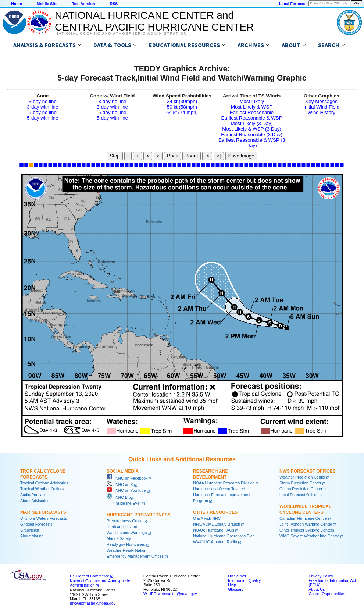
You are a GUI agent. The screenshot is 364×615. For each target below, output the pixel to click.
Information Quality (244, 580)
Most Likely (252, 101)
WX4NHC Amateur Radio (215, 542)
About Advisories (35, 501)
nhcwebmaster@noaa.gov (93, 603)
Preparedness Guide (125, 521)
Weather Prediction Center (302, 477)
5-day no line (43, 112)
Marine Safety (119, 538)
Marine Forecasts (43, 512)
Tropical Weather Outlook (42, 489)
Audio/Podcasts (34, 495)
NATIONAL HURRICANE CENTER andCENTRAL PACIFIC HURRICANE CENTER (154, 21)
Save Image (241, 156)
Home (17, 4)
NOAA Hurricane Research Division (224, 483)
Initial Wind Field (321, 107)
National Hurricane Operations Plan (224, 536)
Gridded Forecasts (36, 524)
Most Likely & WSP (252, 107)
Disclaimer (237, 576)
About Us (317, 589)
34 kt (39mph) (182, 101)
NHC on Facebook (127, 478)
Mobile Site (47, 4)
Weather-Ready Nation (126, 550)
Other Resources (215, 512)
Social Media (123, 471)
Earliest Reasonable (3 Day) (252, 134)
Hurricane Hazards (123, 527)
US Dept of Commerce (90, 576)
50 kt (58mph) (182, 107)
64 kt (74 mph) (182, 112)
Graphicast (30, 530)
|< (207, 156)
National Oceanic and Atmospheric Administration (121, 33)
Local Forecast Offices (299, 495)
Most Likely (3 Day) (252, 123)
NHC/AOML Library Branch (217, 524)
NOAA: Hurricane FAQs (214, 530)
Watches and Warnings (127, 533)
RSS (114, 4)
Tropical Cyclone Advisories (44, 483)
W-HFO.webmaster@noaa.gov (170, 594)
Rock (172, 156)
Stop (115, 156)
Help (232, 585)
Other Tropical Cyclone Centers (307, 530)
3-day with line (42, 107)
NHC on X (120, 484)
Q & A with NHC (207, 518)
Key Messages (321, 101)
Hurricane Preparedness (139, 515)
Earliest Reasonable (252, 112)
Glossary (236, 589)
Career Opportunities (327, 594)
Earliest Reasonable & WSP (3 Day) (252, 143)
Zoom (192, 156)
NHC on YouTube (126, 490)
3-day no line (43, 101)
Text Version (84, 4)
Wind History (321, 112)
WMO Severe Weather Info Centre (309, 536)
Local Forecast (293, 4)
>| (219, 156)
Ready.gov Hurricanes (126, 544)
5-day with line (42, 118)
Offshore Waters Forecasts (44, 518)
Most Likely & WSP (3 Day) (251, 129)
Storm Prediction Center (300, 483)
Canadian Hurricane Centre (303, 518)
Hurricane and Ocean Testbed (219, 489)
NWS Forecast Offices (308, 471)
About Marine (32, 536)
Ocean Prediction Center (301, 489)
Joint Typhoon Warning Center (306, 524)
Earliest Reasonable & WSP (252, 118)
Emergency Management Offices (135, 556)
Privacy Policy (321, 576)
